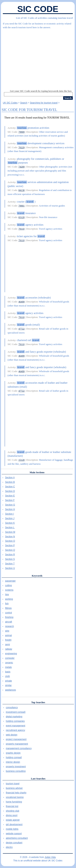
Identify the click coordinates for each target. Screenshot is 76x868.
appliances (10, 690)
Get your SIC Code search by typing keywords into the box (41, 91)
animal (8, 635)
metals (8, 667)
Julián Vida (50, 857)
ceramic (9, 663)
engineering (11, 654)
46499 (22, 302)
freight (8, 640)
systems (9, 590)
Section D (10, 491)
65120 (22, 217)
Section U (10, 568)
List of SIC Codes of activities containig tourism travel (44, 18)
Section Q (10, 550)
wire (7, 631)
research (10, 626)
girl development (14, 824)
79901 (22, 206)
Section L (10, 528)
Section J (10, 518)
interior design (13, 762)
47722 (22, 329)
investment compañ (16, 712)
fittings (8, 608)
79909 (22, 132)
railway (9, 649)
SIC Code (38, 9)
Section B (10, 482)
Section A (10, 478)
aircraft (9, 622)
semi (7, 644)
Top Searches (38, 702)
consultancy (12, 707)
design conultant (14, 843)
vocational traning (15, 797)
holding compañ (14, 757)
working (9, 599)
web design (12, 735)
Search (24, 103)
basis (8, 672)
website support (14, 834)
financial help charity (16, 793)
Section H (10, 509)
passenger (10, 581)
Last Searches (38, 779)
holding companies (15, 721)
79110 (21, 229)
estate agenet (13, 820)
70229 (22, 147)
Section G (10, 505)
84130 (22, 190)
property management (17, 744)
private (8, 681)
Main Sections (37, 472)
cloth (7, 676)
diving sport (12, 815)
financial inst (12, 806)
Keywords (37, 576)
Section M (10, 532)
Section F (10, 500)
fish (7, 604)
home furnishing (14, 802)
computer (10, 658)
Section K (10, 523)
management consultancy (19, 748)
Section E (10, 496)
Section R (10, 555)
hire (7, 595)
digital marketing (14, 717)
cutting (8, 585)
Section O (10, 541)
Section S (10, 559)
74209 (22, 167)
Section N (10, 537)
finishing (9, 617)
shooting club (13, 811)
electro (9, 847)
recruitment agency (15, 730)
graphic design (13, 753)
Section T (10, 564)
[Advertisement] (38, 58)
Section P (10, 545)
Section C (10, 487)
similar (8, 685)
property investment (16, 767)
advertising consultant (17, 838)
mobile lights (12, 829)
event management (16, 726)
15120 (22, 460)
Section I (10, 514)
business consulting (16, 771)
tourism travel (13, 784)
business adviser (14, 788)
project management (16, 739)
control (8, 613)
